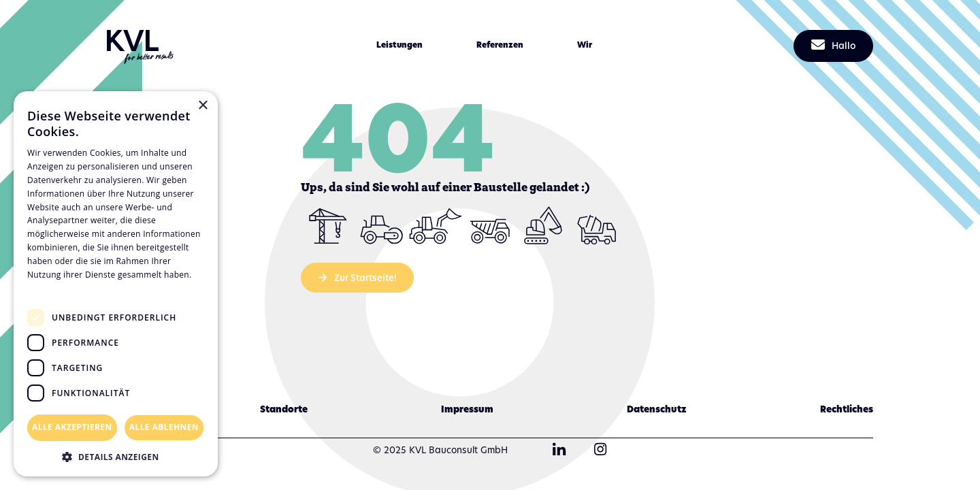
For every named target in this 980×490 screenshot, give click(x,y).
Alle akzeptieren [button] (72, 427)
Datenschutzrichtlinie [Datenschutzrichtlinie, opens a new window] (75, 288)
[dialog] (116, 284)
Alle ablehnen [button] (164, 427)
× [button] (202, 106)
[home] (141, 46)
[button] (399, 45)
